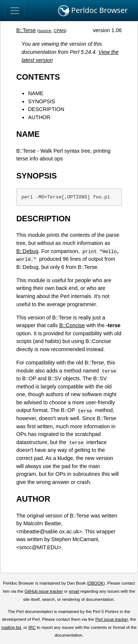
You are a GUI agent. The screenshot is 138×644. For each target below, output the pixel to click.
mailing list (11, 627)
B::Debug (27, 251)
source (45, 31)
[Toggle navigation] (15, 11)
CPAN (59, 31)
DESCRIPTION (46, 109)
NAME (36, 93)
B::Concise (72, 325)
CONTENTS (38, 77)
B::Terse (26, 30)
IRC (32, 627)
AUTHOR (39, 117)
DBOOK (96, 583)
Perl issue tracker (112, 619)
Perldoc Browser (93, 11)
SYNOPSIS (42, 101)
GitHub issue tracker (44, 591)
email (74, 591)
